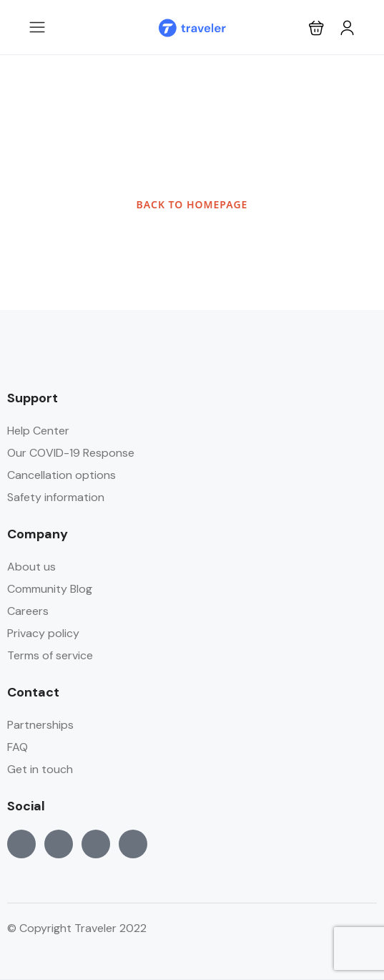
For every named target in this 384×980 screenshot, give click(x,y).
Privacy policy (43, 633)
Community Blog (50, 589)
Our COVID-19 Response (71, 453)
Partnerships (40, 725)
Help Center (38, 431)
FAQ (18, 747)
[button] (316, 28)
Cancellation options (61, 475)
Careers (28, 611)
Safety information (56, 497)
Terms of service (50, 655)
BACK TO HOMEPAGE (192, 204)
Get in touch (40, 769)
